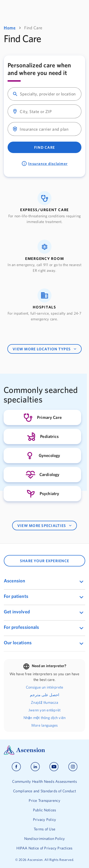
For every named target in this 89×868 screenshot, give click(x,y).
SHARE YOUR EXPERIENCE (44, 561)
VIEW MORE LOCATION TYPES (45, 349)
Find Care (44, 147)
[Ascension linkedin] (35, 767)
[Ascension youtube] (54, 767)
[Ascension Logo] (44, 750)
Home (10, 28)
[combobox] (49, 94)
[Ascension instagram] (73, 767)
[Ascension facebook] (16, 767)
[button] (44, 208)
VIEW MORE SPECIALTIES (45, 526)
